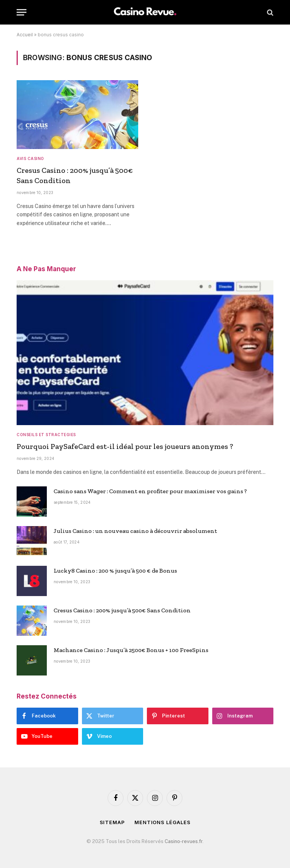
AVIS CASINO (30, 158)
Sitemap (112, 822)
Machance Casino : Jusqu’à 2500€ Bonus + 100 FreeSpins (131, 650)
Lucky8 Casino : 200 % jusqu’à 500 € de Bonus (115, 571)
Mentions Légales (163, 822)
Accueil (25, 35)
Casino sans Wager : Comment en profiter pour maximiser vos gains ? (150, 491)
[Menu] (22, 12)
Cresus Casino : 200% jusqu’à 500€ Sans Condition (75, 175)
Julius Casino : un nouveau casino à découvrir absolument (135, 531)
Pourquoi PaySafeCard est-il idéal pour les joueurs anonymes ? (125, 446)
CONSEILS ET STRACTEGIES (46, 435)
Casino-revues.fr (184, 841)
